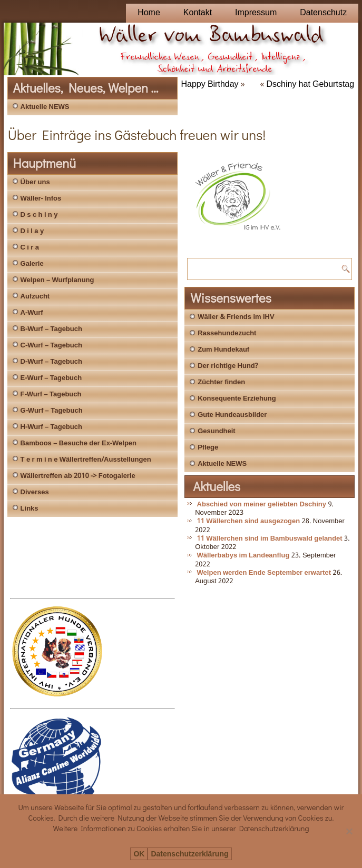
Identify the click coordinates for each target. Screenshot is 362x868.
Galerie (32, 264)
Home (149, 13)
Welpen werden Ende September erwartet (264, 573)
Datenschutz (323, 13)
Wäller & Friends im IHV (236, 317)
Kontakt (198, 13)
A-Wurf (32, 313)
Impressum (256, 13)
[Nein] (349, 831)
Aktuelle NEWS (45, 107)
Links (30, 509)
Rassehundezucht (227, 333)
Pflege (208, 448)
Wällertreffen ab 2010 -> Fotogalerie (78, 476)
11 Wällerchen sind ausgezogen (249, 521)
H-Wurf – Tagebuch (51, 427)
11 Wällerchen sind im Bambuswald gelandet (270, 539)
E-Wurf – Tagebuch (51, 378)
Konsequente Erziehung (237, 399)
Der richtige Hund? (228, 366)
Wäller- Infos (41, 199)
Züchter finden (221, 382)
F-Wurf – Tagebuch (51, 395)
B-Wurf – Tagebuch (51, 329)
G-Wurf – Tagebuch (52, 411)
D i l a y (32, 231)
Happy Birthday (209, 84)
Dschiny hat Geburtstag (311, 84)
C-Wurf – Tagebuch (51, 346)
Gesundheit (217, 431)
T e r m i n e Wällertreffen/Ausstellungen (86, 460)
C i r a (30, 248)
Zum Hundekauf (223, 350)
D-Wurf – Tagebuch (51, 362)
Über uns (35, 182)
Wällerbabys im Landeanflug (243, 556)
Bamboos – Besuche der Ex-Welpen (79, 443)
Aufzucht (35, 297)
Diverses (35, 492)
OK (139, 854)
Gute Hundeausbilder (232, 415)
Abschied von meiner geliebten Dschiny (262, 505)
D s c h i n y (39, 215)
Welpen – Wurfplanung (57, 280)
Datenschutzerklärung (189, 854)
